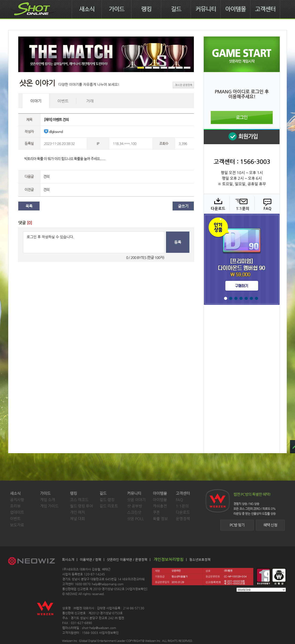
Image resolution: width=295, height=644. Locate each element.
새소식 (87, 9)
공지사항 (17, 500)
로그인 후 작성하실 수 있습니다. (94, 242)
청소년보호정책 (200, 559)
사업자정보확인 (136, 589)
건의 (46, 176)
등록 (178, 242)
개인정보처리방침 (169, 559)
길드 (176, 9)
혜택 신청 (270, 525)
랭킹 (146, 9)
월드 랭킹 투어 (81, 506)
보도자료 (17, 525)
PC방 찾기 (237, 525)
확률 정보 (160, 519)
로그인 (242, 118)
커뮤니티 (206, 9)
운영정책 (183, 519)
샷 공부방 (135, 506)
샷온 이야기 (136, 500)
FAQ (267, 204)
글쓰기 (183, 206)
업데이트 (17, 512)
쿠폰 (156, 512)
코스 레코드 (79, 500)
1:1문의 (182, 506)
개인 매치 (77, 512)
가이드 (117, 9)
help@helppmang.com (108, 584)
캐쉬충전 (160, 506)
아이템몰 (236, 9)
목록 (29, 206)
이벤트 (15, 519)
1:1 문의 (242, 204)
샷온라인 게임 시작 (242, 54)
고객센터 (265, 9)
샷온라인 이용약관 (119, 559)
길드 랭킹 (107, 500)
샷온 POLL (136, 519)
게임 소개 (48, 500)
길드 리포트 (109, 506)
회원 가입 (242, 137)
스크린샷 (134, 512)
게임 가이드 (49, 506)
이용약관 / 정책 (90, 559)
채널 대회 (77, 519)
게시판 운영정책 (183, 85)
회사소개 (68, 559)
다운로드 (216, 204)
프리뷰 (15, 506)
